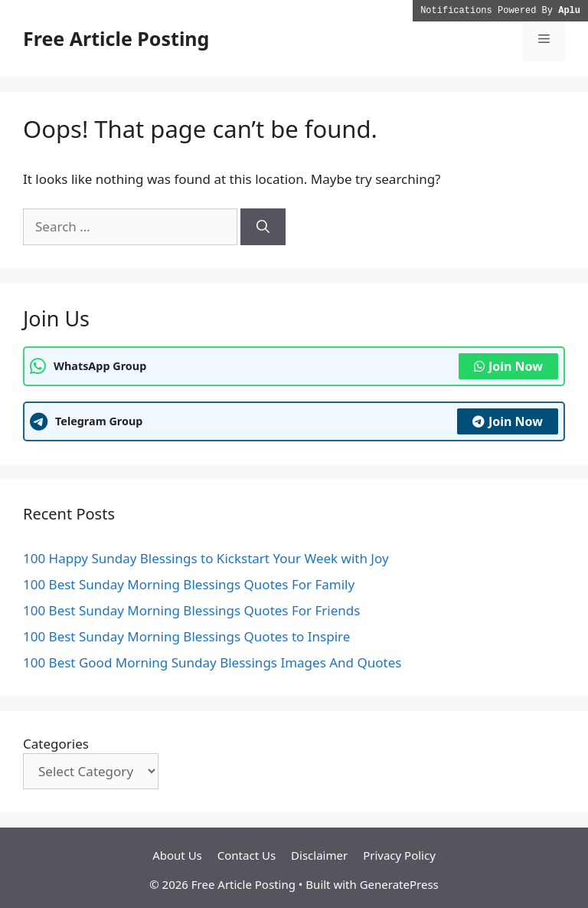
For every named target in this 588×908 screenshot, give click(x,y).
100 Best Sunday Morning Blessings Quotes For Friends (191, 610)
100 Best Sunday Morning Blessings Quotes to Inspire (186, 636)
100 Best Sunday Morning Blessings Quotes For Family (189, 584)
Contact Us (247, 855)
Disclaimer (319, 855)
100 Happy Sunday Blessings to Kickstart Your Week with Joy (206, 558)
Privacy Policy (399, 855)
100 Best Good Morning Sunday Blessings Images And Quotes (212, 662)
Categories (56, 744)
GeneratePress (399, 884)
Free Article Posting (116, 38)
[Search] (263, 227)
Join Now (508, 366)
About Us (177, 855)
